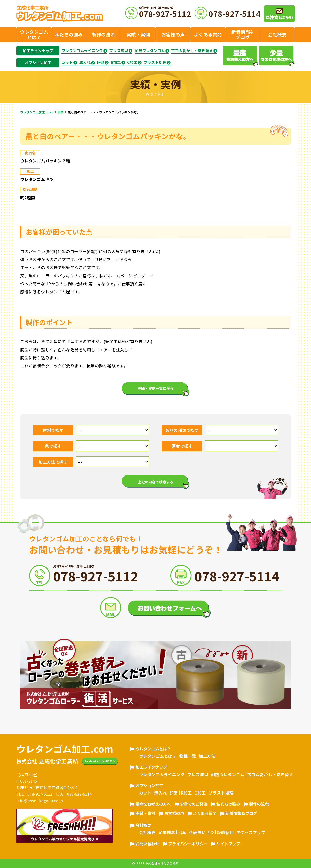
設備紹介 (225, 832)
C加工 (132, 62)
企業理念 (167, 832)
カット (67, 62)
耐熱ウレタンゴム (150, 51)
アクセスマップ (251, 832)
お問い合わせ (147, 844)
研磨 (101, 62)
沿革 (182, 832)
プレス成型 (119, 51)
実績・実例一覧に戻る (156, 388)
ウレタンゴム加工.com (37, 112)
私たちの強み (228, 804)
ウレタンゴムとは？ (153, 749)
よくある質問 (205, 813)
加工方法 (207, 756)
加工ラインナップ (38, 51)
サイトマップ (228, 844)
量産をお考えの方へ (153, 804)
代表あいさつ (202, 832)
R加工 (116, 62)
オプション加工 (38, 63)
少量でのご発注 (194, 804)
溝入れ (85, 62)
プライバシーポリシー (188, 844)
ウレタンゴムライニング (82, 51)
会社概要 (143, 825)
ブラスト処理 (155, 62)
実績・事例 (145, 813)
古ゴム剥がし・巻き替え (192, 51)
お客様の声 (174, 813)
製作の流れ (259, 804)
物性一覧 (188, 756)
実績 (61, 112)
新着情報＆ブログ (241, 813)
